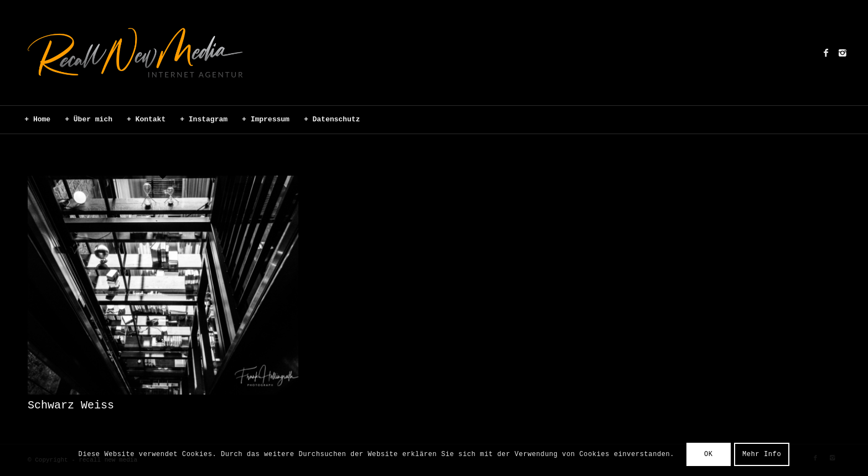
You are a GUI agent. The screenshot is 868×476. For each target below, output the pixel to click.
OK (709, 454)
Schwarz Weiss (71, 405)
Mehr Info (762, 454)
